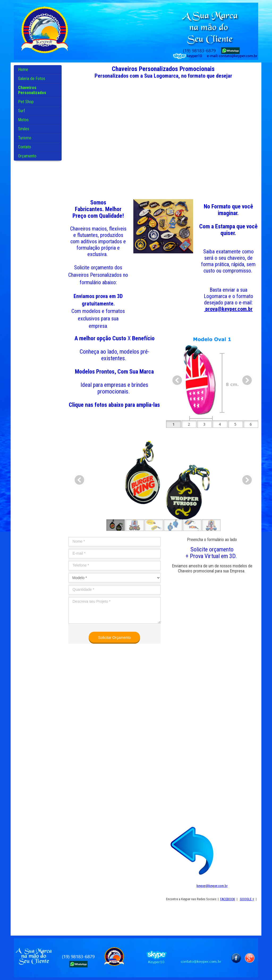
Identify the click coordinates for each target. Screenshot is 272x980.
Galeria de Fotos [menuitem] (32, 79)
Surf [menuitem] (22, 111)
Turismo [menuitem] (25, 138)
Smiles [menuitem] (24, 129)
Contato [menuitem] (25, 147)
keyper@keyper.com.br (212, 886)
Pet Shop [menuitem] (26, 102)
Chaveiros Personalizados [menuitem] (32, 90)
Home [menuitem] (23, 70)
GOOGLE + (247, 899)
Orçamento (27, 156)
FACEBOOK (228, 899)
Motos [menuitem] (23, 120)
